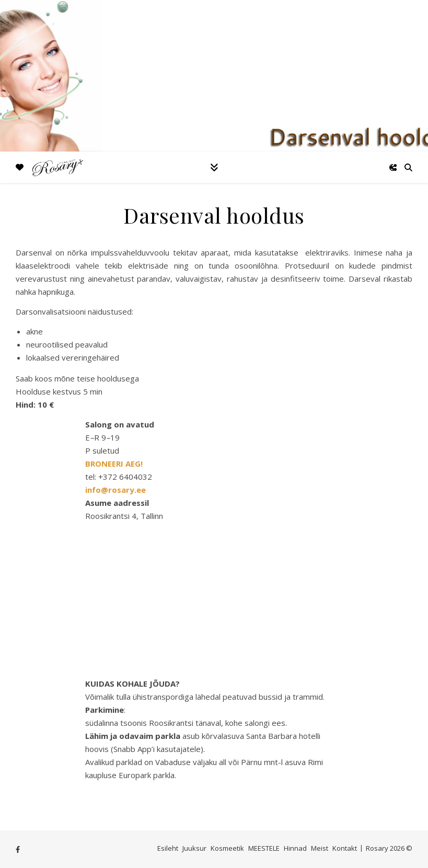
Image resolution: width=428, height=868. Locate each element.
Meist (320, 848)
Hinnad (295, 848)
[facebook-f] (18, 849)
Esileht (168, 848)
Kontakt (345, 848)
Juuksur (194, 848)
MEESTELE (264, 848)
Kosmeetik (227, 848)
